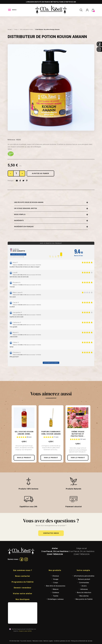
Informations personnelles (84, 576)
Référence (12, 140)
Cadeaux (56, 592)
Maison (56, 589)
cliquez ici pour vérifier (25, 631)
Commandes (84, 583)
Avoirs (84, 586)
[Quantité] (16, 173)
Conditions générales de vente (62, 641)
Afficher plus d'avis (51, 363)
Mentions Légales (48, 641)
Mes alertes (84, 596)
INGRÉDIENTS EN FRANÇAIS (24, 227)
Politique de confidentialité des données (82, 641)
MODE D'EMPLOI (20, 214)
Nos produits (55, 570)
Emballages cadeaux (56, 599)
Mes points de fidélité (84, 599)
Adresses (84, 589)
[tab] (51, 203)
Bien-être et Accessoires (56, 586)
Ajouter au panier (40, 173)
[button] (51, 533)
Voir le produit (24, 458)
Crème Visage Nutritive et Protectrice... (78, 434)
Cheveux (56, 576)
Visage (56, 579)
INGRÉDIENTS (19, 221)
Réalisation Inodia (37, 641)
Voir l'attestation (18, 254)
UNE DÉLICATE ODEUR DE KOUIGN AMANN (29, 202)
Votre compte (83, 570)
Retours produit (84, 579)
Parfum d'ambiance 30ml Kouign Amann (51, 433)
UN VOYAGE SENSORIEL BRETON (25, 208)
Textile (56, 596)
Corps (56, 583)
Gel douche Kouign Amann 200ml (24, 433)
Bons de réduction (84, 592)
